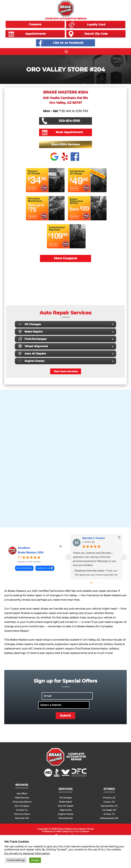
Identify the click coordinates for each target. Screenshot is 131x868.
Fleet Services (22, 798)
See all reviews (24, 568)
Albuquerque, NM (109, 818)
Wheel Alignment (66, 346)
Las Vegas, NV (109, 810)
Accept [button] (35, 860)
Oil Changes (66, 324)
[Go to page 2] (96, 583)
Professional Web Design (56, 831)
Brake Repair (66, 802)
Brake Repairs (66, 331)
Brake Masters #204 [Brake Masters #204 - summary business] (31, 552)
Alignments (65, 810)
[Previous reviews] (69, 557)
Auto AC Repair (66, 806)
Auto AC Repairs (66, 353)
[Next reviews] (124, 557)
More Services (66, 818)
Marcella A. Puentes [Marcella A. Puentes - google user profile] (94, 538)
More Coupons (65, 258)
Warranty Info (22, 818)
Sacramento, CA (109, 806)
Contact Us (22, 810)
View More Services (66, 371)
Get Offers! (22, 794)
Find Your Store (22, 814)
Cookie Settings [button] (16, 860)
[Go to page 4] (102, 583)
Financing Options (22, 802)
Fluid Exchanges (66, 339)
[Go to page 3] (99, 583)
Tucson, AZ (109, 802)
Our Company (22, 806)
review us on (43, 568)
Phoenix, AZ (109, 798)
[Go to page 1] (94, 583)
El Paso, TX (109, 814)
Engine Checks (66, 361)
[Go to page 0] (91, 583)
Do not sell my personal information (27, 853)
